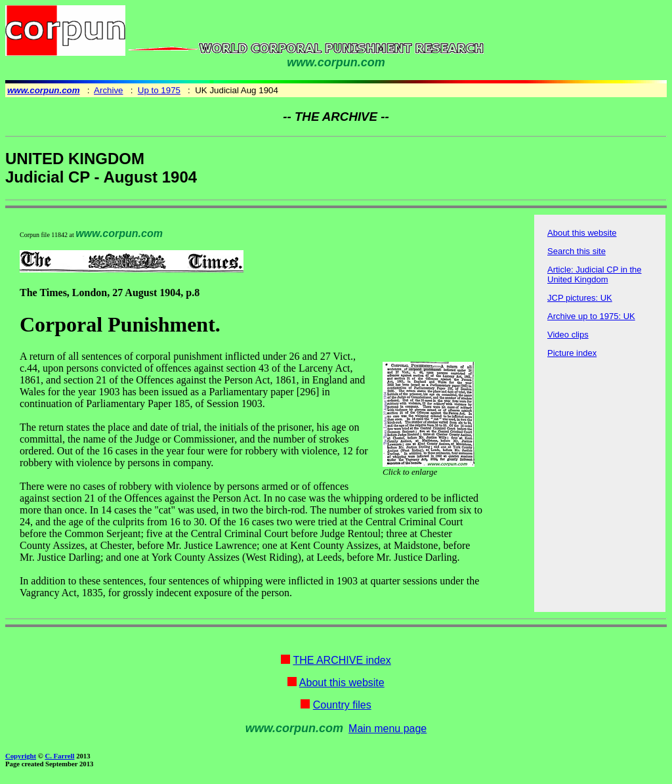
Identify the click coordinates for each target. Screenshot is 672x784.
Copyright (21, 756)
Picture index (572, 353)
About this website (582, 233)
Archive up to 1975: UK (591, 316)
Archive (108, 90)
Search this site (577, 251)
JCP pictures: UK (580, 298)
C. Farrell (59, 756)
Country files (342, 705)
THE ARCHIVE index (342, 660)
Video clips (568, 335)
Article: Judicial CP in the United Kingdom (595, 274)
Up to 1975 (159, 90)
